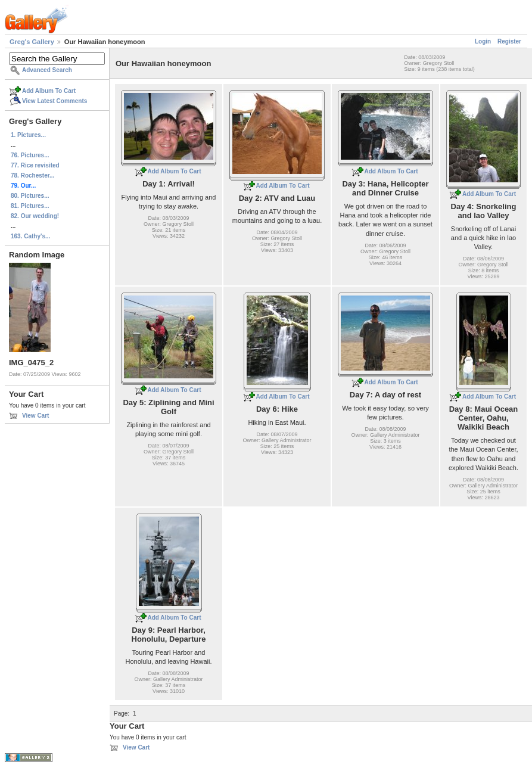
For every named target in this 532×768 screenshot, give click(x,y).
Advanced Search (47, 70)
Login (483, 41)
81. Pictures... (30, 206)
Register (509, 41)
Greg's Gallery (32, 42)
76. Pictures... (30, 155)
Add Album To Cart (49, 91)
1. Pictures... (28, 135)
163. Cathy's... (30, 236)
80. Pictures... (30, 196)
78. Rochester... (32, 175)
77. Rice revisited (35, 165)
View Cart (35, 416)
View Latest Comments (55, 101)
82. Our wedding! (35, 216)
